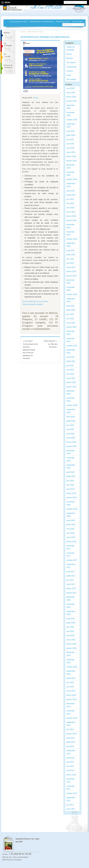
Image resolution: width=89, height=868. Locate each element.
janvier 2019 (71, 497)
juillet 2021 (71, 361)
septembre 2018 (71, 515)
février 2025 (71, 156)
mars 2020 (71, 438)
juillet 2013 (71, 742)
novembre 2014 (71, 712)
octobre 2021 (72, 346)
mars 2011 (71, 809)
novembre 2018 (71, 503)
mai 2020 (70, 429)
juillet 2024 (71, 195)
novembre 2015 (71, 661)
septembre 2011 (71, 799)
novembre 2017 (71, 555)
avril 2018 (70, 533)
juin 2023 (70, 259)
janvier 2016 (71, 648)
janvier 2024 (71, 220)
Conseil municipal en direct (18, 22)
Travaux (70, 71)
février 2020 (71, 442)
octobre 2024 (72, 179)
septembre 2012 (71, 752)
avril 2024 (70, 208)
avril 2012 (70, 770)
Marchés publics (78, 22)
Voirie (69, 75)
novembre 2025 (71, 114)
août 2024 (71, 191)
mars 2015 (71, 691)
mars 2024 (71, 212)
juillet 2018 (71, 525)
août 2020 (71, 417)
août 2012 (71, 758)
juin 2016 (70, 627)
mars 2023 (71, 267)
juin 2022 (70, 314)
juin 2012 (70, 762)
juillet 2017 (71, 576)
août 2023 (71, 250)
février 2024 (71, 216)
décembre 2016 (71, 598)
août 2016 (71, 619)
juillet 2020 (71, 421)
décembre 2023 (71, 226)
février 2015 (71, 695)
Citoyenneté (71, 67)
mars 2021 (71, 378)
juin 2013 (70, 746)
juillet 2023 (71, 255)
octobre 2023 (72, 239)
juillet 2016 (71, 623)
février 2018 (71, 542)
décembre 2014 (71, 705)
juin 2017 (70, 580)
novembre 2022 (71, 289)
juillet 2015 (71, 678)
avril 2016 (70, 635)
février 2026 (71, 97)
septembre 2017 (71, 566)
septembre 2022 (71, 300)
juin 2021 (70, 366)
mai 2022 (70, 319)
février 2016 (71, 644)
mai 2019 (70, 485)
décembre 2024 (71, 166)
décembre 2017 (71, 547)
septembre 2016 (71, 613)
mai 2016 (70, 631)
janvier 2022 (71, 327)
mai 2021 (70, 370)
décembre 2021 (71, 333)
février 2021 (71, 382)
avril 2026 (70, 88)
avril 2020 (70, 434)
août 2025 (71, 131)
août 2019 (71, 472)
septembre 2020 (71, 411)
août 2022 (71, 306)
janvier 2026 (71, 101)
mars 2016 (71, 640)
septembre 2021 (71, 351)
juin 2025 (70, 140)
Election (70, 58)
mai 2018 (70, 529)
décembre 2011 (71, 780)
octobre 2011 (72, 793)
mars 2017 (71, 584)
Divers (36, 98)
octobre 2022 (72, 294)
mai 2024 (70, 203)
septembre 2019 (71, 466)
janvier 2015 (71, 699)
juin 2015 (70, 682)
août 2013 (71, 738)
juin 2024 (70, 199)
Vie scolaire (71, 79)
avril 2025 (70, 148)
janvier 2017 (71, 593)
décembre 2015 (71, 654)
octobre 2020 (72, 405)
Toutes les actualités (71, 48)
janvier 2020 (71, 446)
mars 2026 (71, 93)
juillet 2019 (71, 476)
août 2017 (71, 572)
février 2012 (71, 775)
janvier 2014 (71, 734)
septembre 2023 (71, 245)
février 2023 (71, 272)
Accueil (23, 32)
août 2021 (71, 357)
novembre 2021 (71, 340)
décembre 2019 (71, 452)
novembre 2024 (71, 174)
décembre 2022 (71, 282)
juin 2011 (70, 805)
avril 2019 (70, 489)
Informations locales (63, 22)
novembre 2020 (71, 400)
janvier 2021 (71, 387)
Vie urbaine (71, 63)
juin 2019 (70, 481)
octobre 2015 (72, 667)
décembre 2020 (71, 392)
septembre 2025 (71, 125)
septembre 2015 (71, 672)
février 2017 (71, 589)
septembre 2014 (71, 724)
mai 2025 (70, 144)
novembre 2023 (71, 233)
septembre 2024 (71, 185)
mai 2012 (70, 766)
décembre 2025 (71, 107)
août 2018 (71, 520)
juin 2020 (70, 425)
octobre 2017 (72, 560)
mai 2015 (70, 687)
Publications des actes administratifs (42, 22)
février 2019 (71, 493)
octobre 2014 (72, 718)
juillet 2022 (71, 310)
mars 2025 (71, 152)
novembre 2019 (71, 459)
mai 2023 (70, 263)
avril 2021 (70, 374)
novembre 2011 (71, 788)
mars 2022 (71, 323)
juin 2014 (70, 729)
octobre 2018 (72, 509)
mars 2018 (71, 537)
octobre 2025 (72, 120)
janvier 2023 (71, 276)
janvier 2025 (71, 161)
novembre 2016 (71, 606)
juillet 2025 (71, 135)
